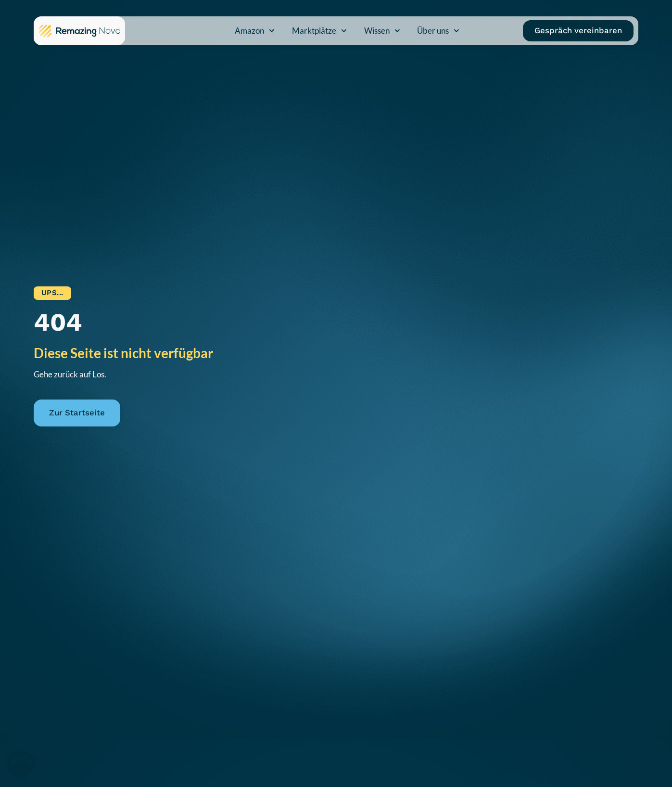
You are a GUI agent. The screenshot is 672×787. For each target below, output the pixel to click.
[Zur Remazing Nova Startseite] (79, 31)
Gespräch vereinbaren (578, 30)
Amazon (255, 31)
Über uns (438, 31)
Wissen (382, 31)
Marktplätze (319, 31)
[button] (21, 766)
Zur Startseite (77, 413)
